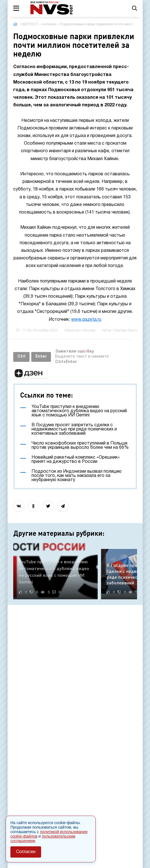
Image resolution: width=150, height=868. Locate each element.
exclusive (49, 24)
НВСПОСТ (30, 24)
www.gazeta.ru (86, 320)
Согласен (26, 852)
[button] (30, 373)
